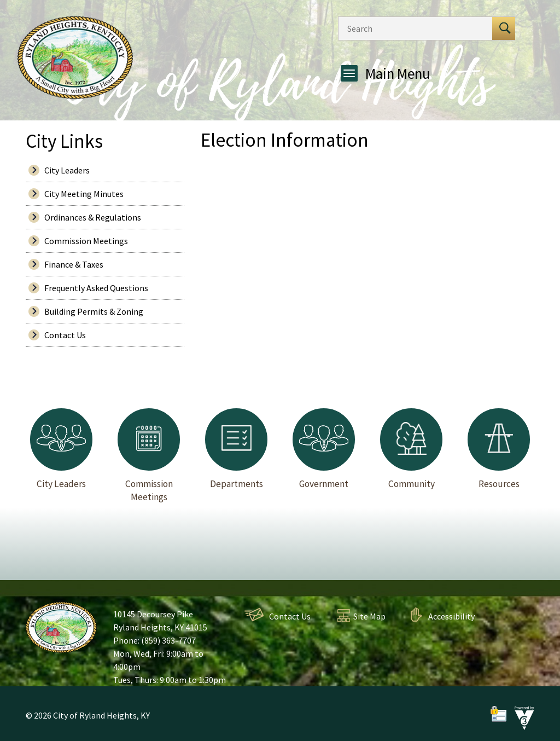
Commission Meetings (86, 241)
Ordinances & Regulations (93, 217)
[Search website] (412, 28)
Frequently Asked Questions (96, 288)
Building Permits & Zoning (94, 311)
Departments (236, 448)
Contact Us (65, 335)
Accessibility (451, 616)
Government (324, 448)
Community (411, 448)
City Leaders (67, 170)
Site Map (369, 616)
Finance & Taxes (74, 264)
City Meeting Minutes (84, 194)
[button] (504, 28)
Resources (499, 448)
